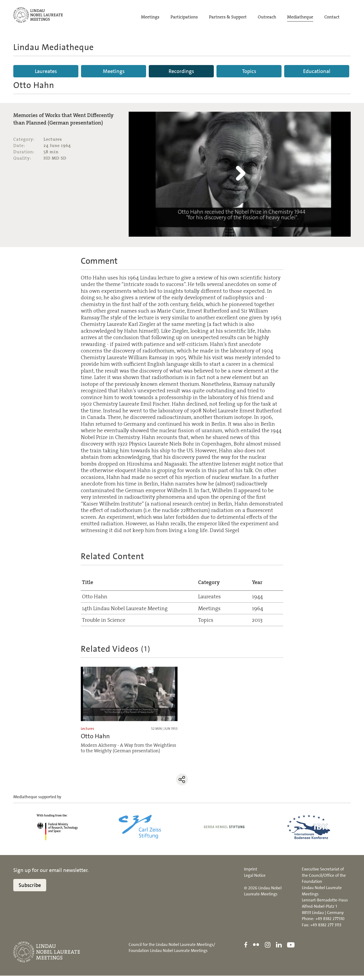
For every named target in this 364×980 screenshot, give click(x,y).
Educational (317, 71)
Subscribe (30, 889)
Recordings (181, 71)
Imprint (251, 873)
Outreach (267, 19)
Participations (184, 19)
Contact (332, 19)
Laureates (46, 71)
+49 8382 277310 (330, 923)
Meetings (150, 19)
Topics (249, 71)
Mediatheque (300, 19)
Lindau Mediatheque (54, 47)
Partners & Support (228, 19)
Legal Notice (255, 880)
